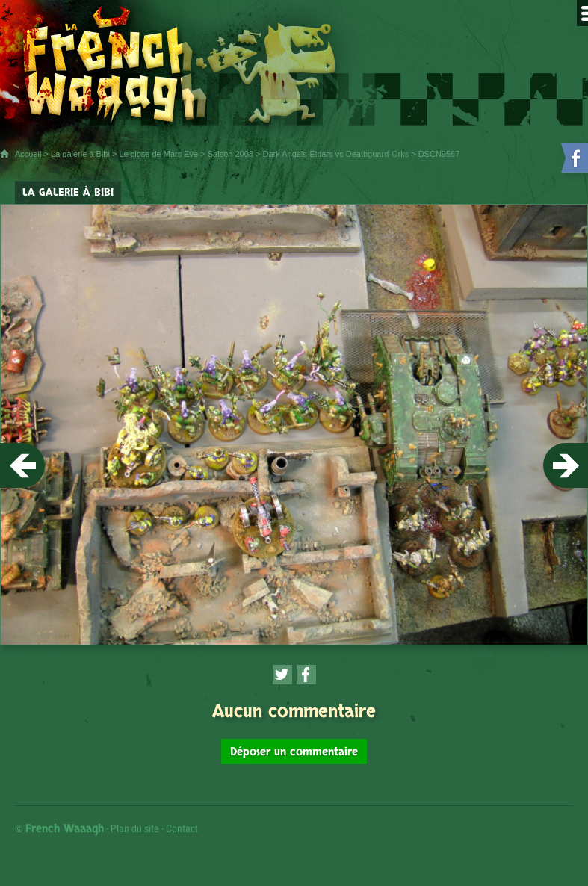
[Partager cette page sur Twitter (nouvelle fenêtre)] (282, 675)
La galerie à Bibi (80, 154)
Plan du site (135, 828)
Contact (182, 828)
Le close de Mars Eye (158, 154)
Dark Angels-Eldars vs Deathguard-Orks (336, 154)
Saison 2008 (230, 154)
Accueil (28, 154)
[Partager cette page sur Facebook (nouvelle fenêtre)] (306, 675)
